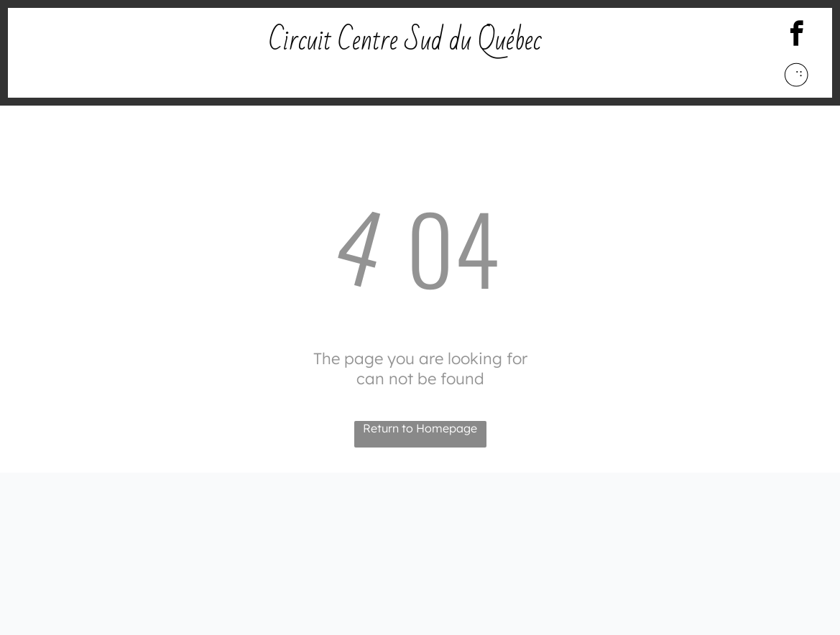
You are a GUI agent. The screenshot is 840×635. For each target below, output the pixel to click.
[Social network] (797, 77)
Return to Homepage (420, 428)
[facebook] (797, 35)
